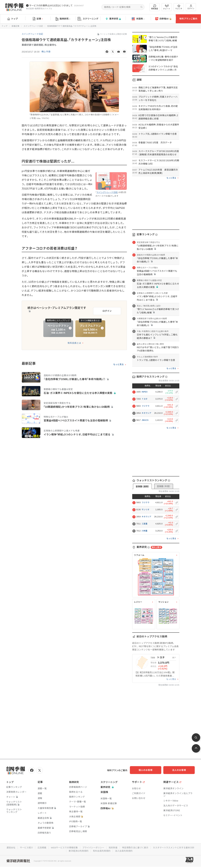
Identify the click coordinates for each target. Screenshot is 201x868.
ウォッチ (179, 7)
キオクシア (146, 413)
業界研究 (113, 19)
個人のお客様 (149, 770)
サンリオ (145, 510)
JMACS (145, 420)
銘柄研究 (63, 19)
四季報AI (163, 19)
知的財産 (137, 847)
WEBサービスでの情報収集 (87, 847)
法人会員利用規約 (148, 850)
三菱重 (145, 524)
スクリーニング (88, 19)
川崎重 (145, 531)
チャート (167, 7)
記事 (38, 19)
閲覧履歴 (155, 7)
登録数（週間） (142, 487)
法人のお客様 (181, 770)
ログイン (191, 7)
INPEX (145, 392)
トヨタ (145, 399)
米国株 (138, 19)
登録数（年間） (164, 486)
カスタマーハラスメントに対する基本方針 (66, 850)
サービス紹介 (48, 847)
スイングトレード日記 (33, 26)
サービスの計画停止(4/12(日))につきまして (51, 6)
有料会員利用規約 (125, 850)
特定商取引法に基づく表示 (159, 847)
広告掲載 (64, 847)
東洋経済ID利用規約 (102, 850)
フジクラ (145, 406)
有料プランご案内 (188, 19)
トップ (13, 19)
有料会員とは (74, 342)
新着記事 (15, 26)
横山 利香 (46, 52)
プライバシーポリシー (117, 847)
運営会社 (33, 847)
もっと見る (118, 364)
